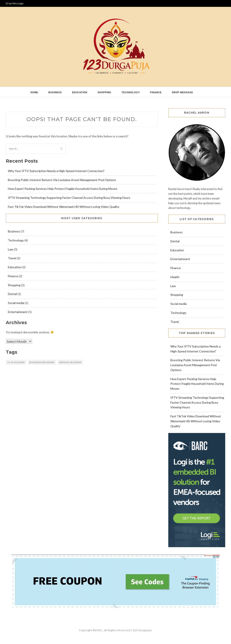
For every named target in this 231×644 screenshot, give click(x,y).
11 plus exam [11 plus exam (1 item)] (16, 362)
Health (175, 277)
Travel (12, 258)
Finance (156, 92)
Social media (16, 303)
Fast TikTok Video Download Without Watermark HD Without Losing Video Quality (64, 207)
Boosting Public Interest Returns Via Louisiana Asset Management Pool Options (62, 180)
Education (80, 92)
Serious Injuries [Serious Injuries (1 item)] (70, 362)
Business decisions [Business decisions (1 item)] (42, 362)
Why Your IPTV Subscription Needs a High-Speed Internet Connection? (56, 171)
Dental (12, 294)
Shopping (104, 92)
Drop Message (15, 3)
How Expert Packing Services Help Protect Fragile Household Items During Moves (63, 189)
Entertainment (18, 312)
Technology (131, 92)
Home (34, 92)
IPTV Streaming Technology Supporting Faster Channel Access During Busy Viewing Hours (69, 198)
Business (55, 92)
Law (11, 249)
